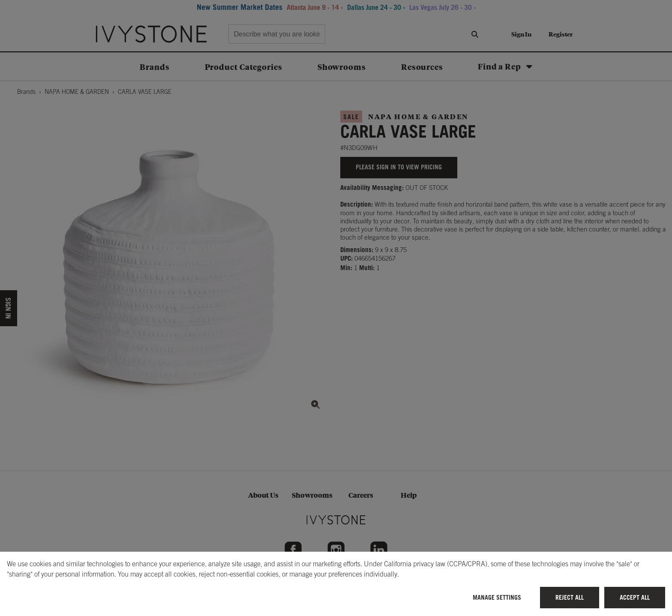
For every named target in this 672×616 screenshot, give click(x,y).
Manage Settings (497, 597)
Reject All (570, 597)
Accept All (635, 597)
